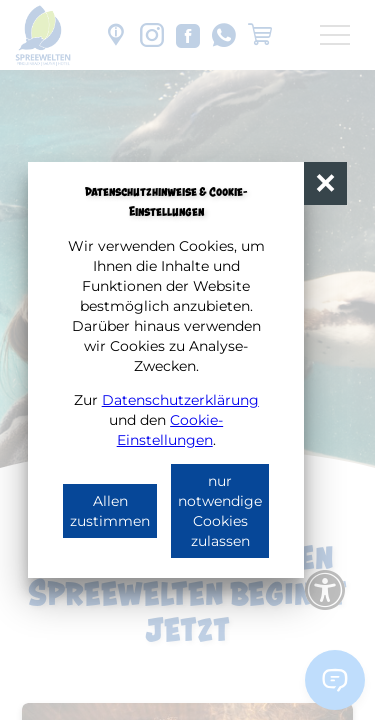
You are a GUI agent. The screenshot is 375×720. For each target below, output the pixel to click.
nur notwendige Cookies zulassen (220, 511)
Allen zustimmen (110, 511)
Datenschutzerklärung (180, 400)
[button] (325, 183)
